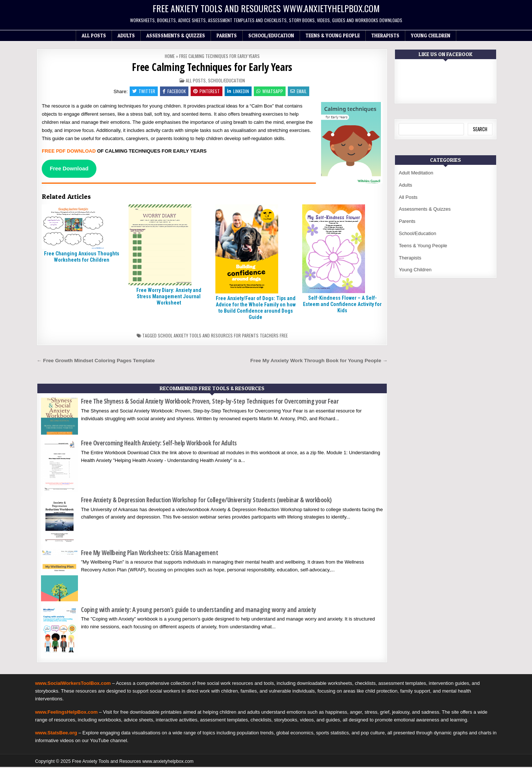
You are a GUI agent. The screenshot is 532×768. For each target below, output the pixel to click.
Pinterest (206, 91)
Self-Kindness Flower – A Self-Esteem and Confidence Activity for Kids (342, 305)
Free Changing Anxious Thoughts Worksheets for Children (82, 258)
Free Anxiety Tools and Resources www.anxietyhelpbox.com (266, 8)
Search (480, 129)
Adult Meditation (416, 173)
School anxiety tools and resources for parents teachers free (223, 336)
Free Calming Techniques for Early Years (212, 67)
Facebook (173, 91)
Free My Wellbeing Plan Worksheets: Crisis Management (149, 553)
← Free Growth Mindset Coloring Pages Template (96, 361)
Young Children (431, 35)
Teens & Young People (333, 35)
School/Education (271, 35)
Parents (227, 35)
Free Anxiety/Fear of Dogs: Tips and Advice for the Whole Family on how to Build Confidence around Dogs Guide (256, 309)
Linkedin (238, 91)
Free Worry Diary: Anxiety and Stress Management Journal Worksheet (169, 298)
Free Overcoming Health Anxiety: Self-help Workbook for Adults (159, 444)
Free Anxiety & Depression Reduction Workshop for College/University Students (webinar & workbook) (206, 501)
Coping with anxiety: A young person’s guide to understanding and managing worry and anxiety (199, 610)
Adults (126, 35)
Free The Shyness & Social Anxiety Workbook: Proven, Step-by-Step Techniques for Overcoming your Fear (210, 402)
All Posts (94, 35)
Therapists (385, 35)
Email (300, 91)
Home (170, 56)
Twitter (142, 91)
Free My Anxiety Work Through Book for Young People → (319, 361)
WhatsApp (271, 91)
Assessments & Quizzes (176, 35)
